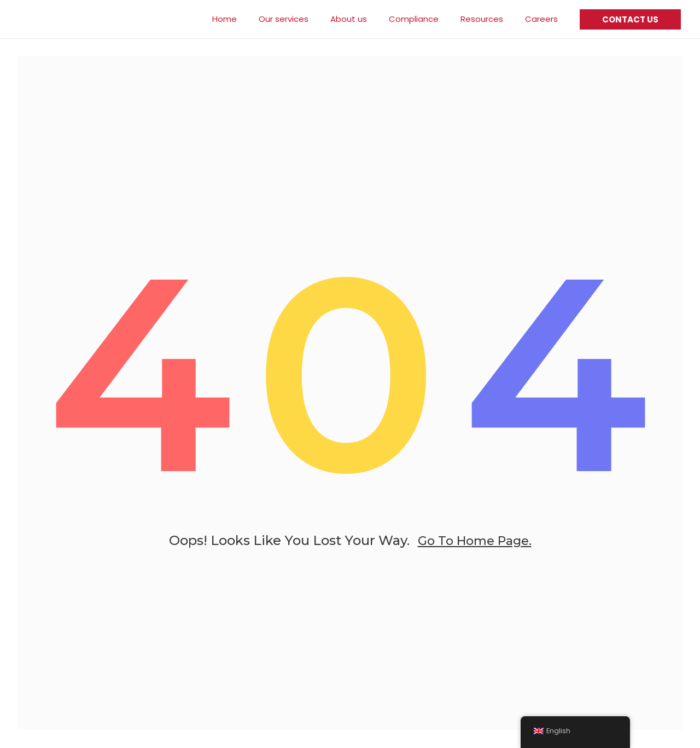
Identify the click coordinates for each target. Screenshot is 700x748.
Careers (544, 19)
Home (255, 19)
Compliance (427, 19)
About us (368, 19)
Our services (308, 19)
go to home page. (475, 550)
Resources (490, 19)
